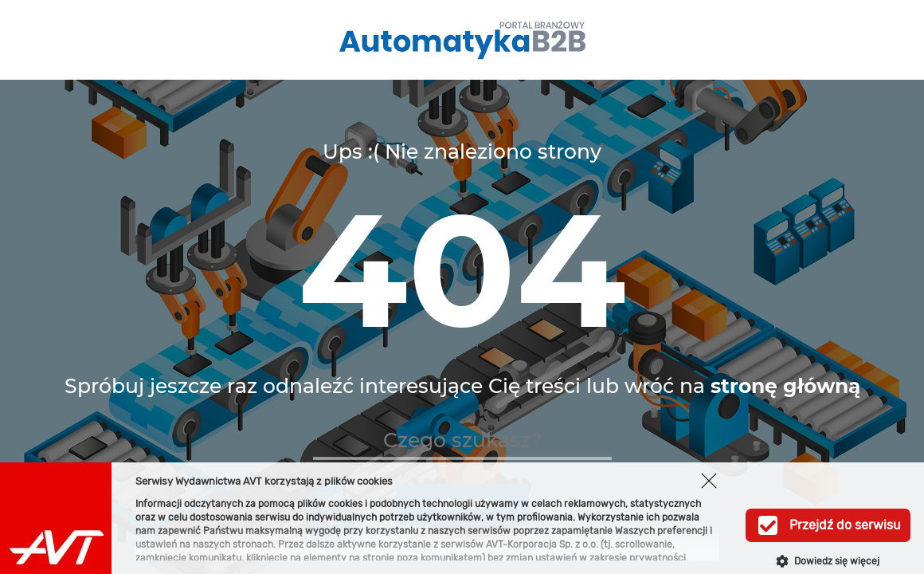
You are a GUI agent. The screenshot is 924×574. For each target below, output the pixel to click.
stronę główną (785, 386)
